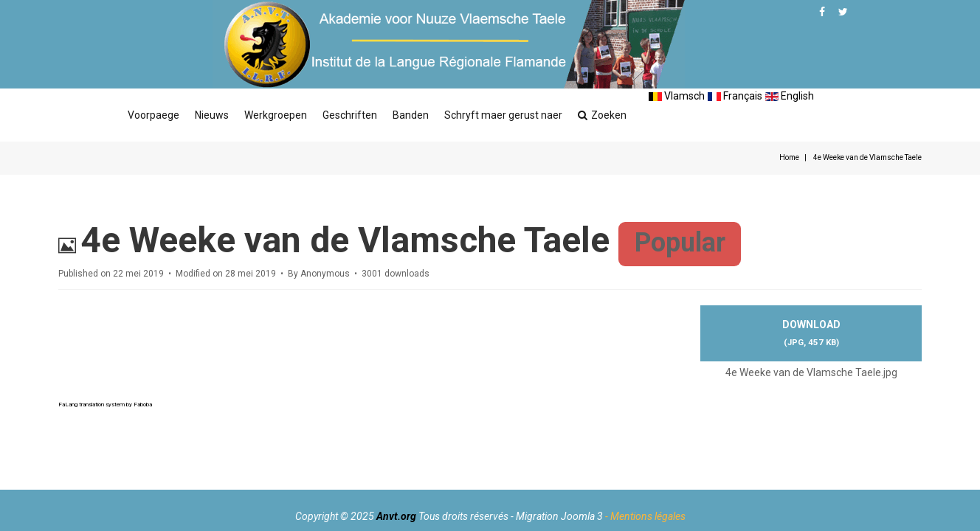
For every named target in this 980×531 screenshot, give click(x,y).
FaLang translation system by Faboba (105, 405)
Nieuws (212, 115)
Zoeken (602, 115)
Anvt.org (396, 516)
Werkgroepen (276, 115)
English (790, 96)
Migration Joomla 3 (559, 516)
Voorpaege (153, 115)
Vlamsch (677, 96)
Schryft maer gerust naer (503, 115)
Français (735, 96)
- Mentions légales (645, 516)
